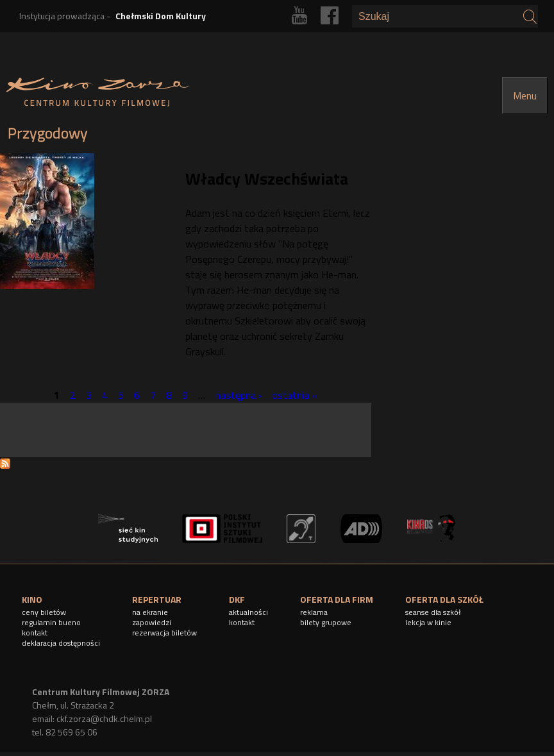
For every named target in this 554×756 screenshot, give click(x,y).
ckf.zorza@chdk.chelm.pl (104, 718)
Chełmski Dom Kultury (161, 16)
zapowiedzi (152, 622)
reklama (314, 612)
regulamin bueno (51, 622)
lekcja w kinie (428, 622)
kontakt (35, 633)
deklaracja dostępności (61, 643)
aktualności (248, 612)
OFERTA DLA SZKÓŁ (444, 599)
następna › (239, 395)
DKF (237, 599)
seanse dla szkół (433, 612)
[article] (186, 264)
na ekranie (150, 612)
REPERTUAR (157, 599)
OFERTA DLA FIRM (337, 599)
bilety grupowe (326, 622)
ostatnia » (295, 395)
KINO (32, 599)
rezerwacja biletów (164, 633)
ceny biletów (44, 612)
